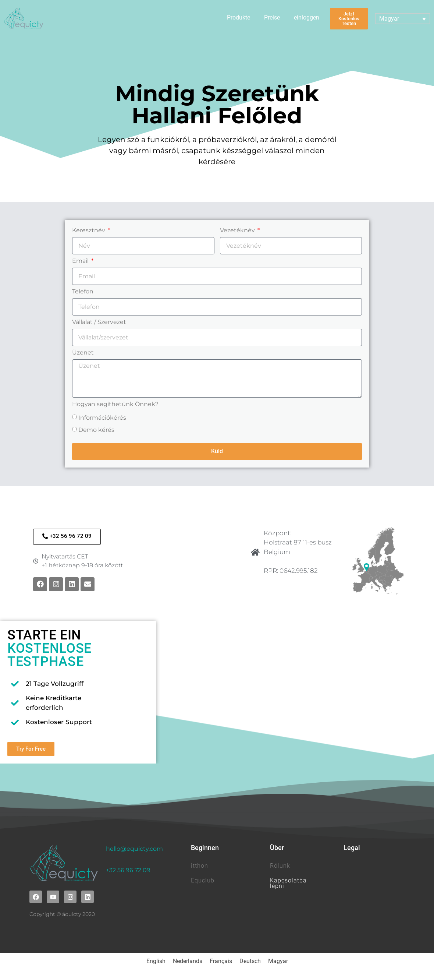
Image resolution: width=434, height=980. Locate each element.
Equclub (203, 880)
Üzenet (83, 353)
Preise (272, 17)
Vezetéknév (238, 231)
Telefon (83, 292)
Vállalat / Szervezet (99, 322)
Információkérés (102, 418)
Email (81, 261)
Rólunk (280, 866)
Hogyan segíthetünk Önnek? (115, 404)
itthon (200, 866)
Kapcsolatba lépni (288, 883)
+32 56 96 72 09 (128, 870)
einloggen (307, 17)
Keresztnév (89, 231)
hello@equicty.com (134, 849)
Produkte (239, 17)
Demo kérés (96, 430)
